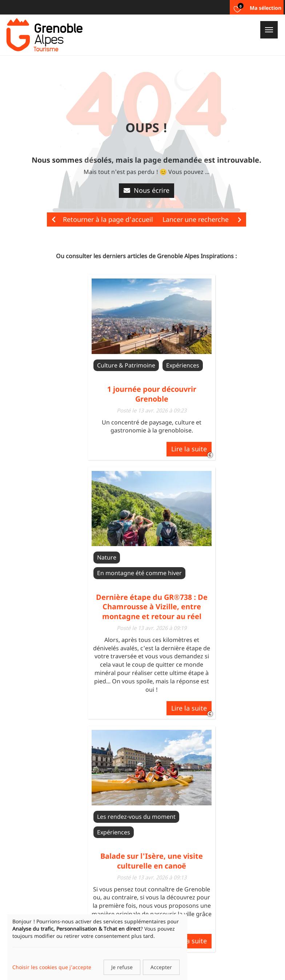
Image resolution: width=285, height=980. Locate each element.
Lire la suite (189, 449)
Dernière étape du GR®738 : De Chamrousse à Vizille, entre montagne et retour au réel (152, 607)
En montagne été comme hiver (139, 573)
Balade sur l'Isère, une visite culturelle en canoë (152, 861)
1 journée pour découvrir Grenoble (152, 394)
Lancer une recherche (202, 219)
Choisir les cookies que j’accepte (52, 967)
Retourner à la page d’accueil (102, 219)
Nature (107, 557)
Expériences (183, 365)
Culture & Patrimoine (126, 365)
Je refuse (122, 967)
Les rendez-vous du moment (136, 817)
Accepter (161, 967)
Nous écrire (146, 190)
